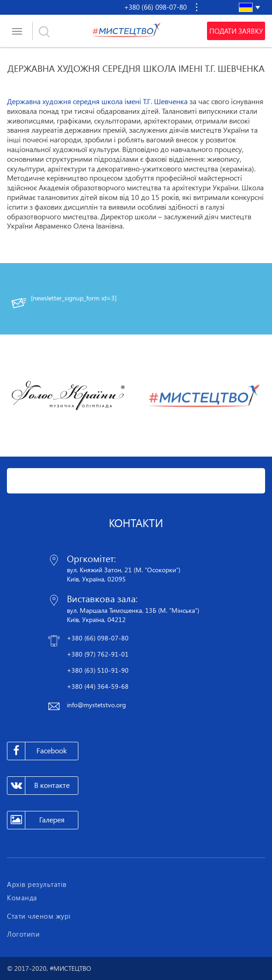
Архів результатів (37, 884)
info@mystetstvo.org (96, 705)
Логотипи (23, 934)
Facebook (37, 751)
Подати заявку (236, 31)
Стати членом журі (39, 916)
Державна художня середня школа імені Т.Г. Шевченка (97, 101)
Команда (22, 898)
